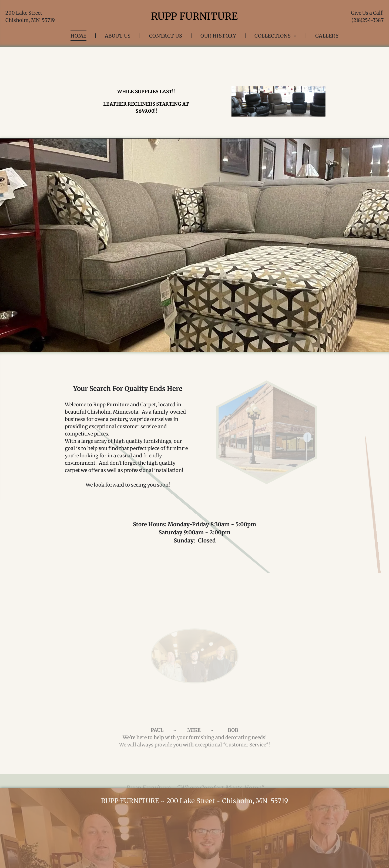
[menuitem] (79, 36)
